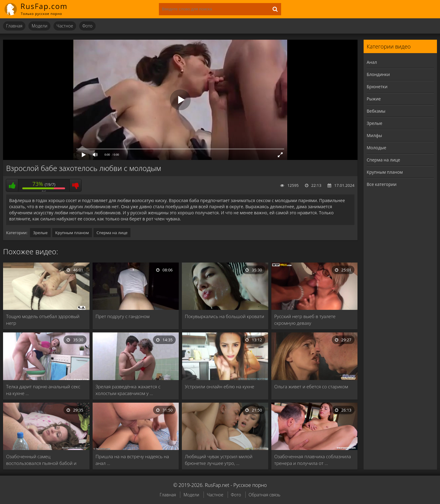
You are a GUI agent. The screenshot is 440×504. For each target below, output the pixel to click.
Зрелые (40, 233)
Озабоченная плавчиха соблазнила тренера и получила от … (313, 460)
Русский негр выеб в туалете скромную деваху (305, 320)
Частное (65, 26)
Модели (39, 26)
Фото (87, 26)
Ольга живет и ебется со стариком (311, 386)
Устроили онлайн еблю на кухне (220, 386)
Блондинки (378, 74)
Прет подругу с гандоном (123, 316)
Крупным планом (72, 233)
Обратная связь (265, 495)
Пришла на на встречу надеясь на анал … (132, 460)
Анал (372, 62)
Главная (14, 26)
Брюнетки (377, 87)
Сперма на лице (112, 233)
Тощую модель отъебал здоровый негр (43, 320)
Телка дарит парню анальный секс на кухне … (43, 390)
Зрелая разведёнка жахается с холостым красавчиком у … (128, 390)
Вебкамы (376, 111)
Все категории (382, 184)
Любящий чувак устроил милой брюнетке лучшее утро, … (219, 460)
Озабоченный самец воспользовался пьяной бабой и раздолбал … (41, 460)
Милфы (374, 135)
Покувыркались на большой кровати (224, 316)
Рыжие (374, 99)
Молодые (376, 148)
